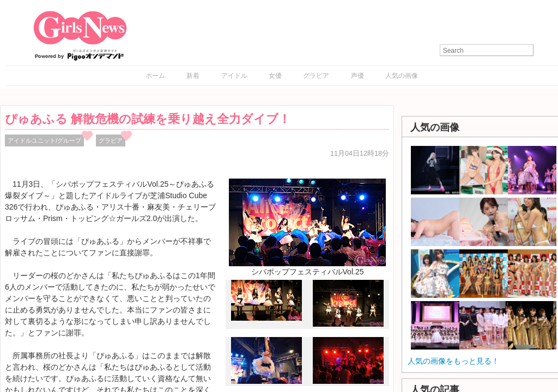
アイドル (234, 76)
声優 (357, 76)
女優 (275, 76)
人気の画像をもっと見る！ (453, 361)
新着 (193, 76)
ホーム (155, 76)
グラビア (316, 76)
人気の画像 (402, 76)
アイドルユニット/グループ (44, 140)
